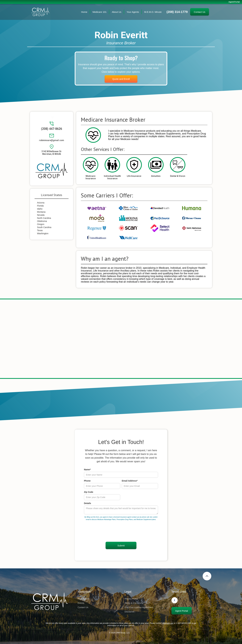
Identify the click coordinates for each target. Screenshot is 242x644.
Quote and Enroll (121, 79)
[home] (40, 12)
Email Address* (130, 481)
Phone (87, 481)
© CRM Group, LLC (120, 633)
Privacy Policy (131, 599)
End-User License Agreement (139, 607)
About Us (117, 12)
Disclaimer (130, 612)
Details (88, 503)
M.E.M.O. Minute (153, 12)
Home (84, 12)
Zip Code (89, 492)
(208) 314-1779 (177, 12)
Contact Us (200, 12)
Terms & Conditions (134, 603)
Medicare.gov (168, 623)
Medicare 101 (100, 12)
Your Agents (133, 12)
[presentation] (107, 531)
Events (81, 603)
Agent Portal (234, 2)
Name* (87, 470)
